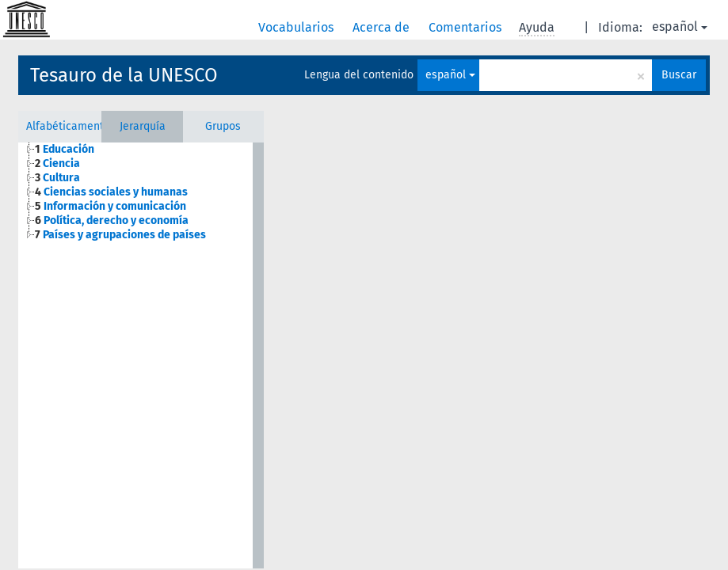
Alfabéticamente (64, 126)
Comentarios (467, 27)
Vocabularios (297, 27)
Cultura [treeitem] (57, 178)
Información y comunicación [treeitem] (111, 206)
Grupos (223, 126)
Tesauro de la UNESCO (124, 75)
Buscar (679, 75)
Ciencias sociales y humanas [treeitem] (111, 192)
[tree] (135, 192)
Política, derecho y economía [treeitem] (112, 220)
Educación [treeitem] (65, 149)
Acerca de (383, 27)
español (680, 27)
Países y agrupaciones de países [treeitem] (120, 235)
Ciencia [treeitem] (57, 163)
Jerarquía (143, 126)
